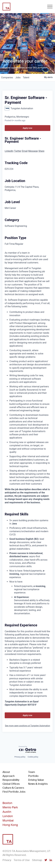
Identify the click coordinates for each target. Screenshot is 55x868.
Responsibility (11, 780)
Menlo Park (10, 807)
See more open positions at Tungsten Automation (27, 726)
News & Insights (38, 784)
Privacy (7, 860)
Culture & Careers (13, 788)
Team (32, 772)
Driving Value (36, 780)
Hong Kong (10, 825)
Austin (7, 812)
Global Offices (11, 784)
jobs (18, 78)
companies (7, 78)
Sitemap (37, 860)
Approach (9, 776)
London (8, 816)
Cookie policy (33, 757)
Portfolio (33, 776)
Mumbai (8, 820)
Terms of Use (22, 860)
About (6, 772)
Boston (7, 803)
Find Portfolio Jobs (14, 792)
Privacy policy (20, 757)
